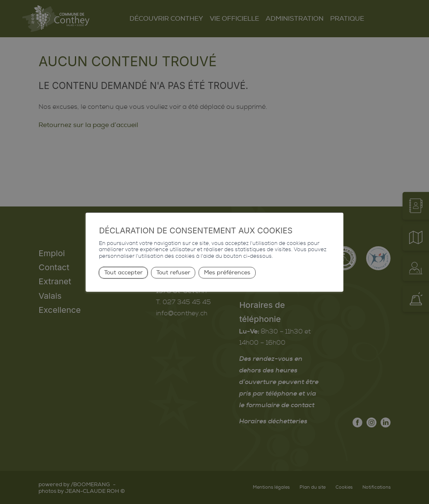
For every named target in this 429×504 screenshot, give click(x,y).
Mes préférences (227, 272)
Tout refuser (173, 272)
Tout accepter (123, 272)
